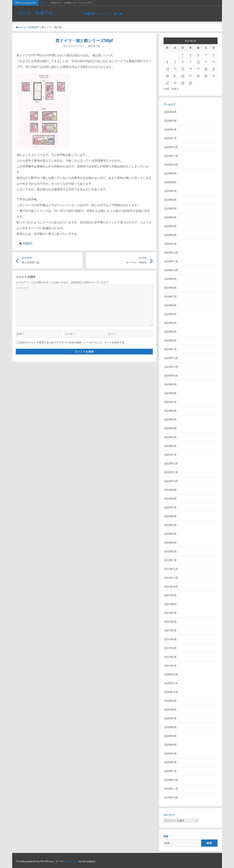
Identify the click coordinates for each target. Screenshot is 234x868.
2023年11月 (171, 367)
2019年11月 (171, 789)
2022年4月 (171, 534)
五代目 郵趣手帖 (36, 13)
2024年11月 (171, 261)
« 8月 (166, 89)
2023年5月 (171, 419)
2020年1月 (171, 771)
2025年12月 (171, 147)
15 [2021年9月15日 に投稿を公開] (183, 69)
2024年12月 (171, 252)
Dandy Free (71, 861)
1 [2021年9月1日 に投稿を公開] (183, 55)
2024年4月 (171, 323)
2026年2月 (171, 129)
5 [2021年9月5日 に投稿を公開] (214, 55)
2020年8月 (171, 710)
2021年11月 (171, 578)
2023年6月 (171, 411)
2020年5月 (171, 736)
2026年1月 (171, 138)
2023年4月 (171, 428)
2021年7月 (171, 613)
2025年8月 (171, 182)
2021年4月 (171, 639)
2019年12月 (171, 780)
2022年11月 (171, 472)
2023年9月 (171, 384)
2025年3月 (171, 226)
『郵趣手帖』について (95, 14)
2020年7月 (171, 718)
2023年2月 (171, 446)
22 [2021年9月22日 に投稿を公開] (183, 76)
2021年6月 (171, 622)
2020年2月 (171, 762)
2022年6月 (171, 516)
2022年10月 (171, 481)
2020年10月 (171, 692)
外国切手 (34, 27)
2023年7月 (171, 402)
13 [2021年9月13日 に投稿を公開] (167, 69)
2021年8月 (171, 604)
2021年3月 (171, 648)
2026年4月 (171, 112)
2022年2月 (171, 551)
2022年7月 (171, 507)
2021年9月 (171, 595)
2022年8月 (171, 499)
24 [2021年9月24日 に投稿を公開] (198, 76)
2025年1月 (171, 244)
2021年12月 (171, 569)
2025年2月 (171, 235)
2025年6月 (171, 200)
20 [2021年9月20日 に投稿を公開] (167, 76)
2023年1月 (171, 455)
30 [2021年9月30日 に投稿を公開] (190, 83)
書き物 (118, 14)
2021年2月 (171, 657)
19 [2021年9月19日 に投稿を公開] (214, 69)
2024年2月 (171, 340)
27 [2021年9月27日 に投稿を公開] (167, 83)
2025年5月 (171, 209)
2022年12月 (171, 463)
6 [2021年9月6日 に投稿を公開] (167, 62)
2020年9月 (171, 701)
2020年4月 (171, 745)
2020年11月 (171, 683)
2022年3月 (171, 543)
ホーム (21, 27)
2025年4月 (171, 217)
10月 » (175, 89)
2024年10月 (171, 270)
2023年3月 (171, 437)
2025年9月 (171, 173)
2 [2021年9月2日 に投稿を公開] (190, 55)
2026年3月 (171, 121)
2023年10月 (171, 376)
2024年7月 (171, 296)
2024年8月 (171, 288)
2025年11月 (171, 156)
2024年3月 (171, 332)
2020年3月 (171, 753)
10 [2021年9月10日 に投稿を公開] (198, 62)
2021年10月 (171, 586)
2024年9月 (171, 279)
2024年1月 (171, 349)
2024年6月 (171, 305)
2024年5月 (171, 314)
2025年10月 (171, 165)
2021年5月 (171, 630)
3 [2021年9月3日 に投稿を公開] (198, 55)
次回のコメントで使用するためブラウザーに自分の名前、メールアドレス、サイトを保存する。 (73, 342)
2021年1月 (171, 666)
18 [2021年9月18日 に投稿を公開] (206, 69)
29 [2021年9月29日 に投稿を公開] (183, 83)
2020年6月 (171, 727)
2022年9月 (171, 490)
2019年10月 (171, 797)
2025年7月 (171, 191)
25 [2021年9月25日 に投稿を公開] (206, 76)
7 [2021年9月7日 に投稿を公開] (175, 62)
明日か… (44, 3)
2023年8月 (171, 393)
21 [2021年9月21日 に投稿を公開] (175, 76)
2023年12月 (171, 358)
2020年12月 (171, 674)
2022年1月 (171, 560)
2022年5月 (171, 525)
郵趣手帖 (96, 46)
